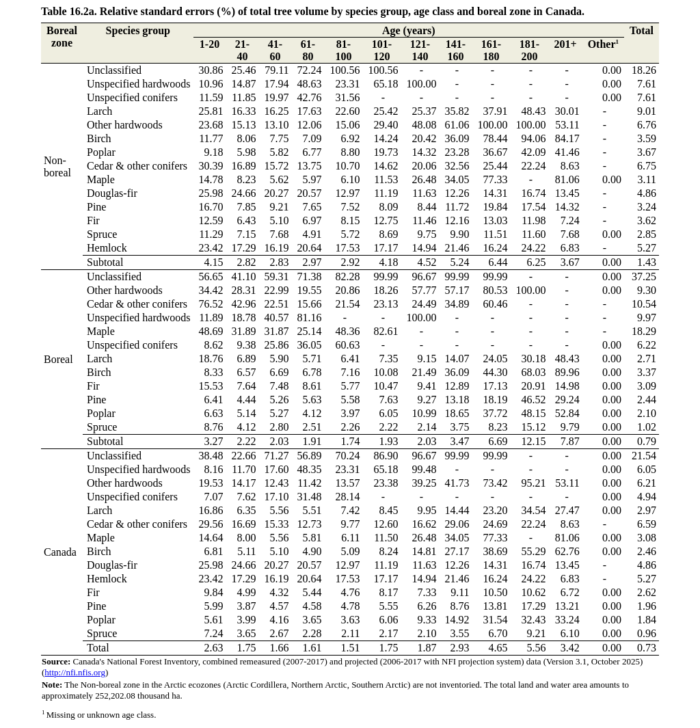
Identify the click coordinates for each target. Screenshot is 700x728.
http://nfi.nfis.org (75, 672)
